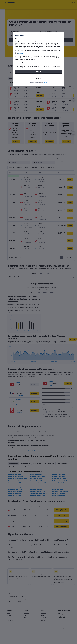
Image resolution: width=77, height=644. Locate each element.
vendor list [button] (21, 54)
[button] (38, 71)
